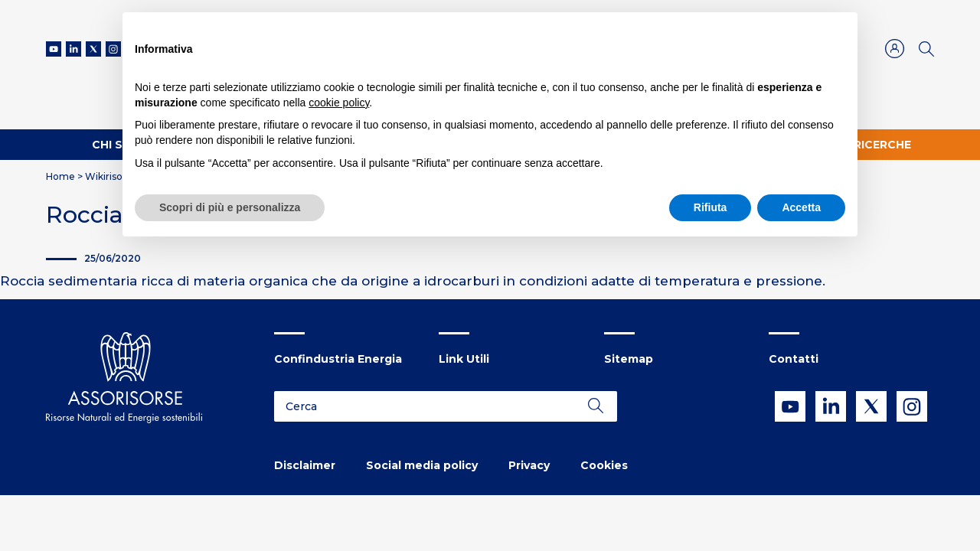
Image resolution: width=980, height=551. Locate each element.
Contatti (794, 359)
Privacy (529, 465)
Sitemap (629, 359)
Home (60, 176)
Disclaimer (305, 465)
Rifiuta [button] (710, 207)
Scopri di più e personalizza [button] (230, 207)
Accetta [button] (801, 207)
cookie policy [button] (339, 103)
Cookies (604, 465)
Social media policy (422, 465)
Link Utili (464, 359)
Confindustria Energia (338, 359)
